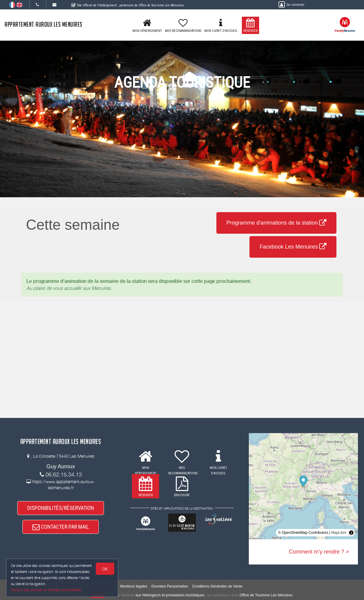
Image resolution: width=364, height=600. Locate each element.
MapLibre (339, 533)
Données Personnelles (170, 586)
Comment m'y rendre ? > (319, 552)
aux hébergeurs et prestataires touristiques (170, 595)
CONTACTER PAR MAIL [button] (61, 527)
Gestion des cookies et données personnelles (46, 590)
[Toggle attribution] (351, 533)
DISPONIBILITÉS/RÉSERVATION (61, 508)
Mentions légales (134, 586)
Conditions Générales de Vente (217, 586)
